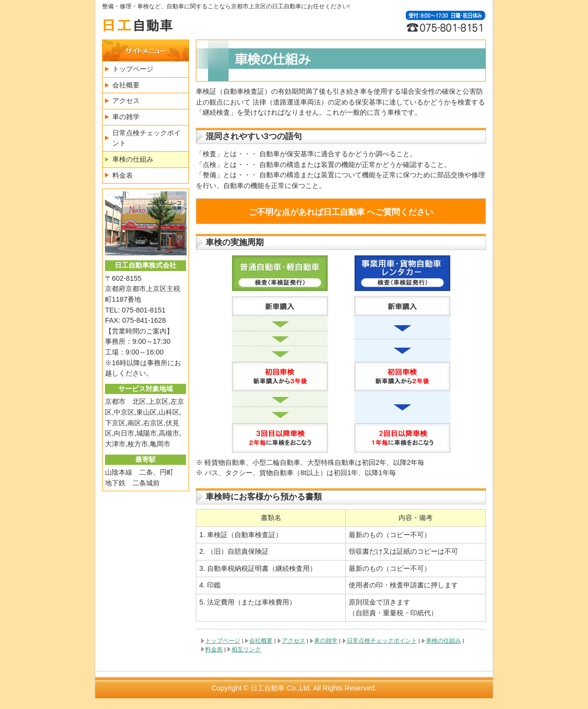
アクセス (294, 641)
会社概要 (261, 641)
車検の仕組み (443, 641)
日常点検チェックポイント (382, 641)
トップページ (223, 641)
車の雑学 (326, 641)
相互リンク (246, 649)
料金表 (214, 649)
